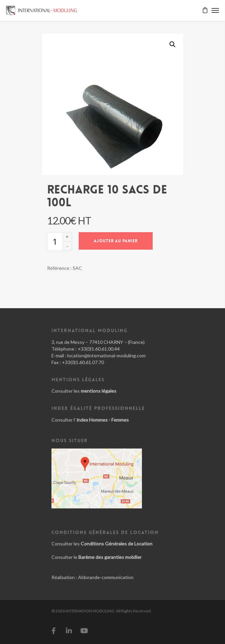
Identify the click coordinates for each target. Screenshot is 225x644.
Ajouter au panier (116, 241)
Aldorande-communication (106, 577)
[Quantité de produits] (55, 241)
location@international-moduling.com (106, 355)
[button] (173, 44)
